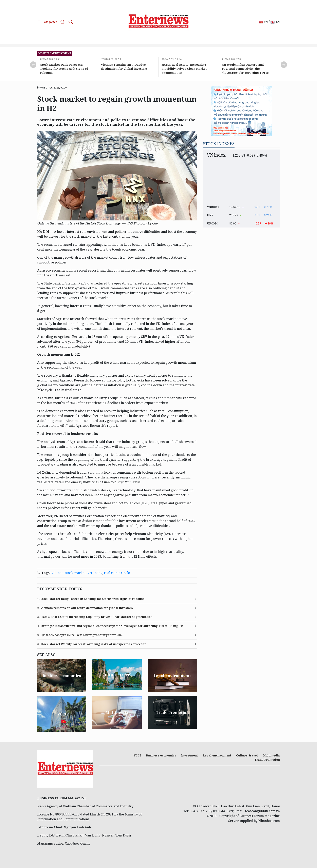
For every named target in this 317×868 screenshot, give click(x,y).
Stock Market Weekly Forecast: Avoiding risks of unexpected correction (92, 644)
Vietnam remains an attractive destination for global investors (124, 67)
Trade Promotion (267, 760)
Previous (33, 65)
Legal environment (217, 755)
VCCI (137, 755)
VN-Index (95, 573)
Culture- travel (247, 755)
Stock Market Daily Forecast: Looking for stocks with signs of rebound (64, 69)
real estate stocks (117, 573)
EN (275, 22)
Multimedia (271, 755)
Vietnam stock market (69, 573)
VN (264, 22)
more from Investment (55, 53)
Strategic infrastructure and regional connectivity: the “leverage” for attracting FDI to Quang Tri (245, 71)
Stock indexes (219, 144)
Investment (189, 755)
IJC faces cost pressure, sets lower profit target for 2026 (80, 635)
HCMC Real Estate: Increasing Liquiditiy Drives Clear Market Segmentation (184, 69)
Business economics (161, 755)
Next (284, 65)
